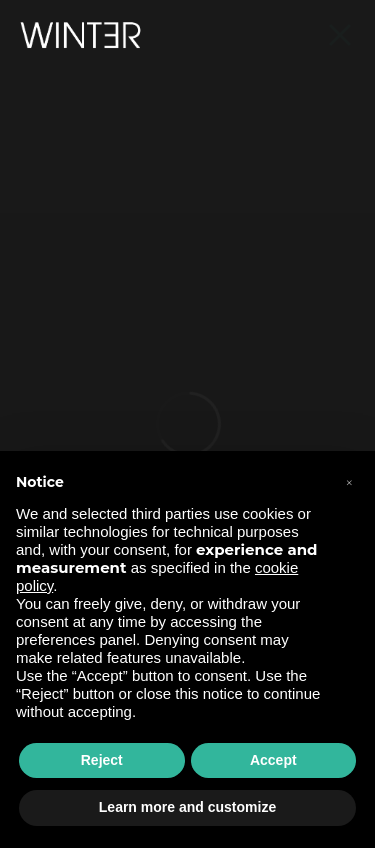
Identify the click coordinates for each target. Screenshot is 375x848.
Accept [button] (273, 760)
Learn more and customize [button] (187, 807)
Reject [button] (102, 760)
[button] (349, 483)
